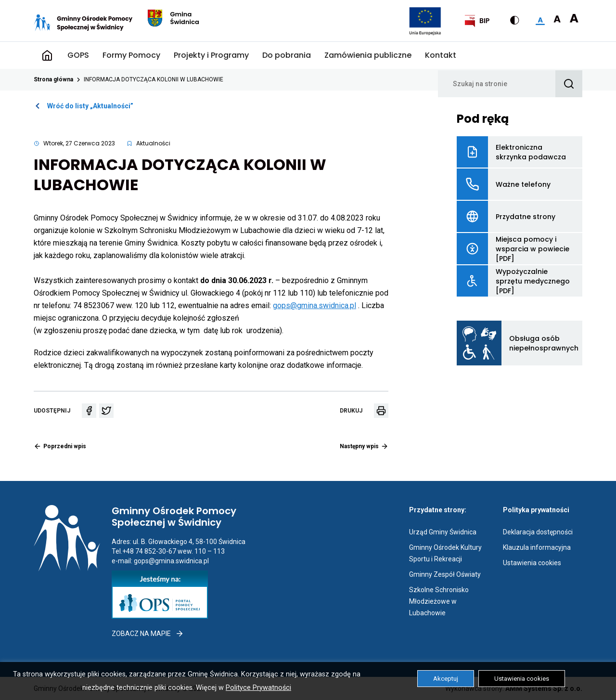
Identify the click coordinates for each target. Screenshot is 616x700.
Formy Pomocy (131, 55)
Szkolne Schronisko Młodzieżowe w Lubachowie (448, 602)
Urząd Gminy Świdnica (443, 532)
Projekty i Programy (211, 55)
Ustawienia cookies (532, 563)
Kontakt (441, 55)
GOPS (78, 55)
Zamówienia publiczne (368, 55)
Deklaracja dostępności (538, 532)
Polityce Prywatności (258, 688)
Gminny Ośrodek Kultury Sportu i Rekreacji (449, 554)
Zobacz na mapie (148, 634)
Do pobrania (287, 55)
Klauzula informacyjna (537, 547)
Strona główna (47, 55)
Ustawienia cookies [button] (522, 679)
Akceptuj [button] (446, 679)
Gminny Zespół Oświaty (445, 574)
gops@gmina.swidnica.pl (314, 305)
